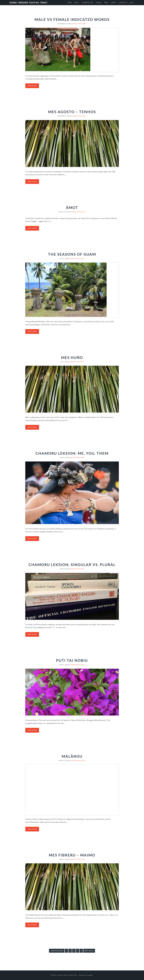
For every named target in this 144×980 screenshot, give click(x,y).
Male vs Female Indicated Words (72, 19)
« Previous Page (57, 951)
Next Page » (89, 951)
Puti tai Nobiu (72, 660)
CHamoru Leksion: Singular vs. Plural (72, 565)
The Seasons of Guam (72, 254)
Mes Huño (72, 358)
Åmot (72, 207)
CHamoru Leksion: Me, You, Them (72, 453)
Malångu (72, 756)
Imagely (90, 975)
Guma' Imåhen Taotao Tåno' (29, 3)
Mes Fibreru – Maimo (72, 855)
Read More (32, 86)
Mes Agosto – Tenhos (72, 112)
